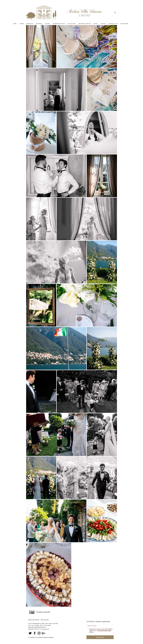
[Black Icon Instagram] (39, 633)
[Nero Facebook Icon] (35, 633)
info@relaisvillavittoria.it (39, 627)
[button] (59, 24)
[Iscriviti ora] (100, 637)
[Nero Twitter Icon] (30, 633)
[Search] (115, 13)
